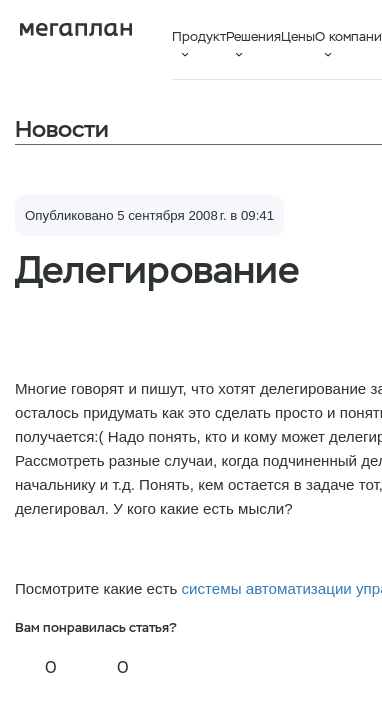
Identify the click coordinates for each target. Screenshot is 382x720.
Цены (298, 36)
